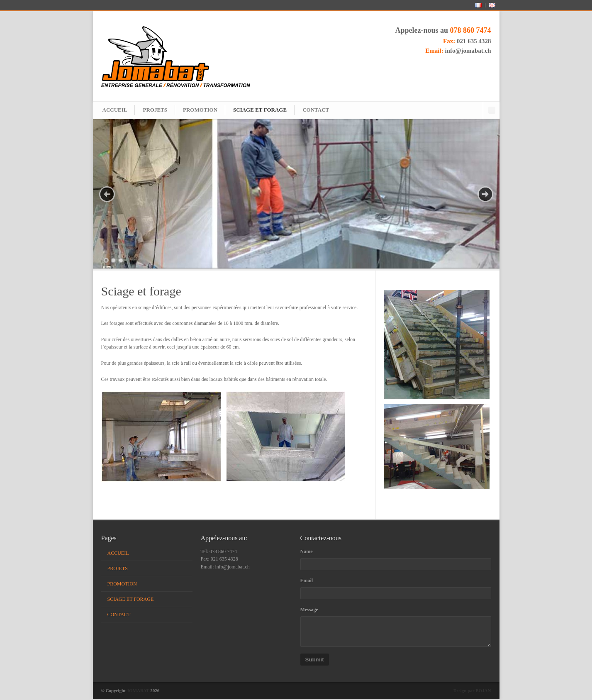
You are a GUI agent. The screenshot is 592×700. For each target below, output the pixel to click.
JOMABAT (138, 691)
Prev (107, 194)
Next (485, 194)
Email (307, 581)
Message (309, 610)
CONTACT (316, 110)
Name (307, 552)
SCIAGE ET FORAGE (260, 110)
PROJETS (155, 110)
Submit (315, 660)
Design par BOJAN (472, 691)
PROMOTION (200, 110)
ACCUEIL (115, 110)
